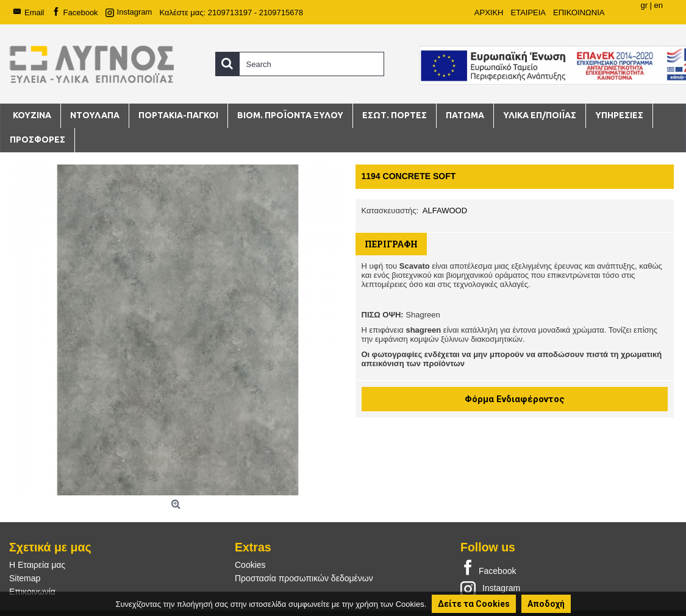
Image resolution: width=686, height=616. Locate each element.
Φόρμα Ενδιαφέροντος (515, 399)
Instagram (490, 588)
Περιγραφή (391, 244)
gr (644, 5)
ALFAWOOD (445, 211)
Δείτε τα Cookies (474, 604)
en (659, 5)
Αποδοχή (546, 604)
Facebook (488, 568)
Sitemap (25, 578)
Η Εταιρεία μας (37, 565)
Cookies (250, 565)
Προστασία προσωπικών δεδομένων (304, 578)
